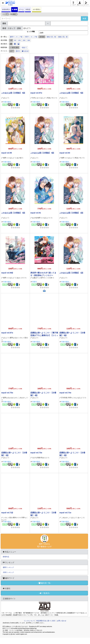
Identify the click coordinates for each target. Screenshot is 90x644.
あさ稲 (19, 158)
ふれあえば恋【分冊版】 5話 (71, 93)
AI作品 (28, 10)
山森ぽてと (36, 278)
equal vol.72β (7, 513)
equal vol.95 (7, 153)
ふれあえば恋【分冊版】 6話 (13, 93)
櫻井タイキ (17, 518)
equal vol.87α (7, 333)
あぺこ (80, 518)
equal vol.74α (65, 393)
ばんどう (6, 98)
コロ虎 (50, 278)
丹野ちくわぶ (73, 398)
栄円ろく (44, 278)
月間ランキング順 (31, 37)
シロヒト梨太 (23, 338)
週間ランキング (8, 567)
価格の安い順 (51, 37)
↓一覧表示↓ (44, 593)
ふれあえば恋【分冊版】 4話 (42, 153)
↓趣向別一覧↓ (44, 583)
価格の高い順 (63, 37)
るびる (35, 458)
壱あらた (44, 458)
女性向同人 (6, 10)
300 (29, 40)
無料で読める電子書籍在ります (44, 541)
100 (19, 40)
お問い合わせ (62, 621)
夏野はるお (14, 338)
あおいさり (21, 278)
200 (24, 40)
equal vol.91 (36, 213)
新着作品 (6, 557)
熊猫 (39, 458)
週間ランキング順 (16, 37)
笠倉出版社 (7, 102)
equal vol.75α (7, 393)
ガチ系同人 (37, 10)
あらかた (14, 398)
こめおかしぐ (23, 398)
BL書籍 (14, 10)
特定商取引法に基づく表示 (46, 621)
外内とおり (36, 98)
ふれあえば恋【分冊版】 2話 (71, 213)
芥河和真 (64, 398)
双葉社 (35, 282)
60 (15, 40)
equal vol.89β (7, 273)
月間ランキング (8, 572)
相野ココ (6, 158)
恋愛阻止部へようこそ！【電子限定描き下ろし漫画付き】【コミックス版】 (44, 335)
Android (25, 51)
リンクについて (29, 621)
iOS (18, 51)
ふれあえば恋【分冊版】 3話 (13, 213)
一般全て (24, 48)
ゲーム (21, 10)
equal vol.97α (36, 93)
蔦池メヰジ (51, 98)
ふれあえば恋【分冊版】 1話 (71, 273)
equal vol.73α (36, 453)
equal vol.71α (65, 513)
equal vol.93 (65, 153)
